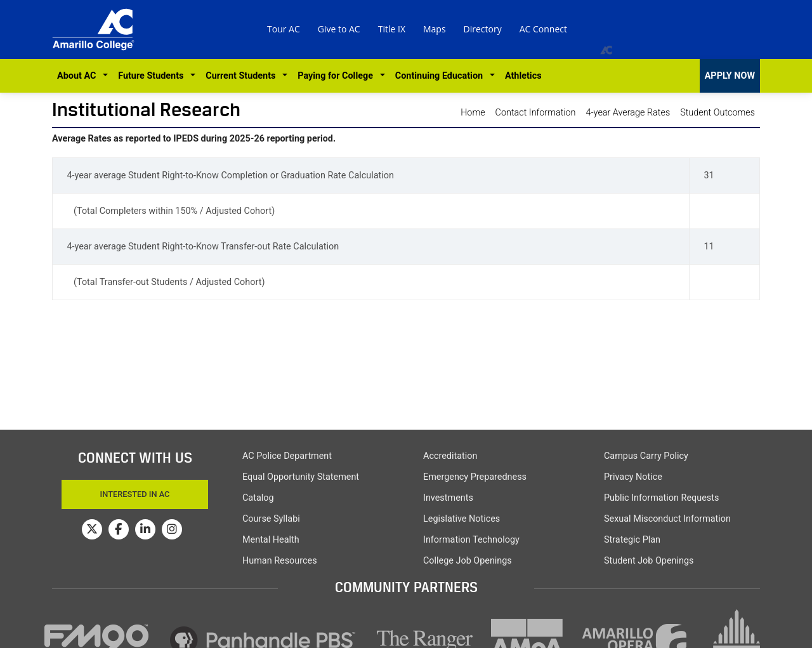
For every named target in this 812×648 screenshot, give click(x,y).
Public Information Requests (661, 498)
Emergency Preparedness (475, 477)
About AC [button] (79, 76)
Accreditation (450, 456)
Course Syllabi (271, 519)
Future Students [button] (153, 76)
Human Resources (280, 561)
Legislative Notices (462, 519)
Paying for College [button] (337, 76)
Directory (483, 29)
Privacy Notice (633, 477)
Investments (448, 498)
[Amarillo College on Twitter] (92, 529)
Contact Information (536, 113)
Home (473, 113)
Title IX (392, 29)
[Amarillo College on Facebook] (119, 529)
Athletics (523, 76)
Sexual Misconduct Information (667, 519)
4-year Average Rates (628, 113)
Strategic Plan (632, 540)
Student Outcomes (717, 113)
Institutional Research (146, 109)
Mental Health (271, 540)
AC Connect (543, 29)
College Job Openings (468, 561)
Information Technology (471, 540)
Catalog (258, 498)
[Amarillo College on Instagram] (172, 529)
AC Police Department (287, 456)
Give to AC (339, 29)
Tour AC (284, 29)
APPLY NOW (730, 76)
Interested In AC (135, 494)
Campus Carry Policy (646, 456)
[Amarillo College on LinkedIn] (145, 529)
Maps (435, 29)
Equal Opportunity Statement (301, 477)
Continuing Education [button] (441, 76)
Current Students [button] (243, 76)
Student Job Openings (649, 561)
